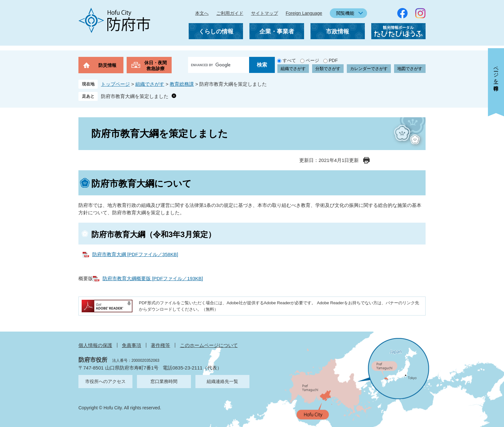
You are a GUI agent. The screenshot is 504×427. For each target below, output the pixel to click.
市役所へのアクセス (105, 381)
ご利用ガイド (230, 13)
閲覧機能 (345, 13)
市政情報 (337, 31)
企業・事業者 (277, 31)
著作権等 (160, 345)
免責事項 (131, 345)
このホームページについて (209, 345)
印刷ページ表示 (366, 160)
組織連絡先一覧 (222, 381)
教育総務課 (182, 84)
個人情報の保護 (95, 345)
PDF (333, 60)
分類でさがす (328, 69)
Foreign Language (304, 13)
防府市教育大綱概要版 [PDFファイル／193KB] (153, 278)
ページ (312, 60)
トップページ (115, 84)
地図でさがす (410, 69)
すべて (289, 60)
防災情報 (107, 65)
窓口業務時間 (164, 381)
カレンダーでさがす (369, 69)
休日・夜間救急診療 (156, 66)
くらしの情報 (216, 31)
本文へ (202, 13)
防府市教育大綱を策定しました (135, 96)
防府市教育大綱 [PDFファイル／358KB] (135, 254)
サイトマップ (265, 13)
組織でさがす (293, 69)
